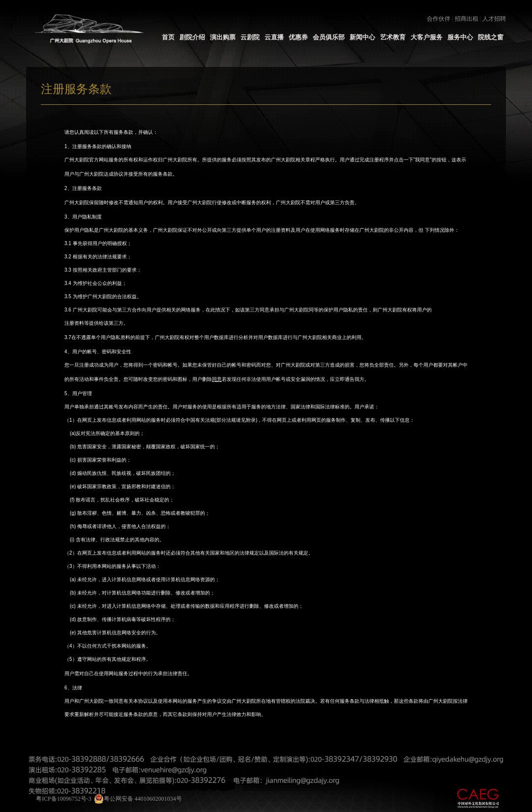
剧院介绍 (192, 37)
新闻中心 (362, 37)
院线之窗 (491, 37)
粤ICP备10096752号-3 (64, 799)
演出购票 (223, 37)
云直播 (274, 37)
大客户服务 (427, 37)
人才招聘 (494, 19)
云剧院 (250, 37)
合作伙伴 (439, 19)
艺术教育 (393, 37)
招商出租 (467, 19)
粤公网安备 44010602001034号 (138, 799)
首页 (168, 37)
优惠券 (298, 37)
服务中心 (460, 37)
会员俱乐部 (329, 37)
